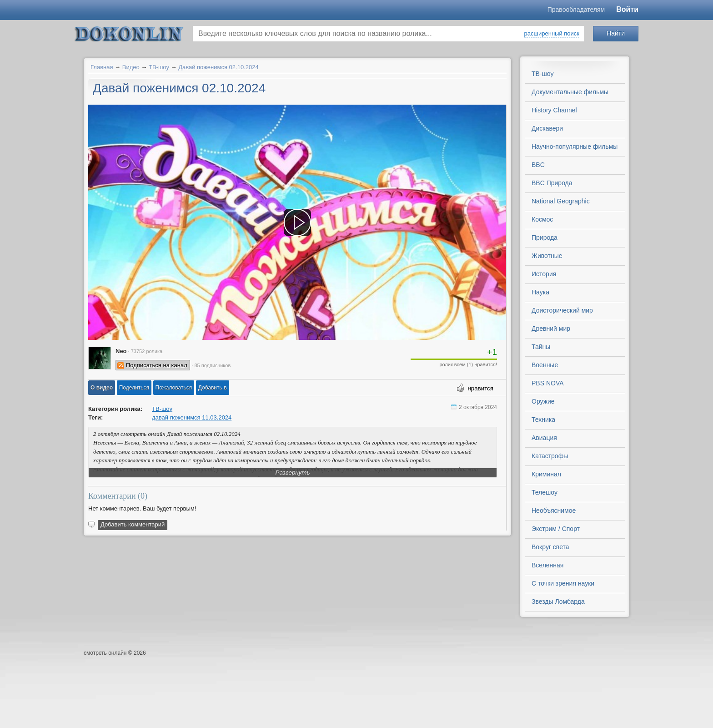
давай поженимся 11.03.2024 (192, 417)
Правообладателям (576, 10)
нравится (480, 388)
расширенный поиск (552, 33)
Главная (102, 67)
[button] (102, 388)
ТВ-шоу (159, 67)
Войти (627, 9)
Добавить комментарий (133, 524)
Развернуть (293, 473)
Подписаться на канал (157, 365)
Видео (131, 67)
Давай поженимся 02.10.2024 (218, 67)
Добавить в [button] (213, 388)
